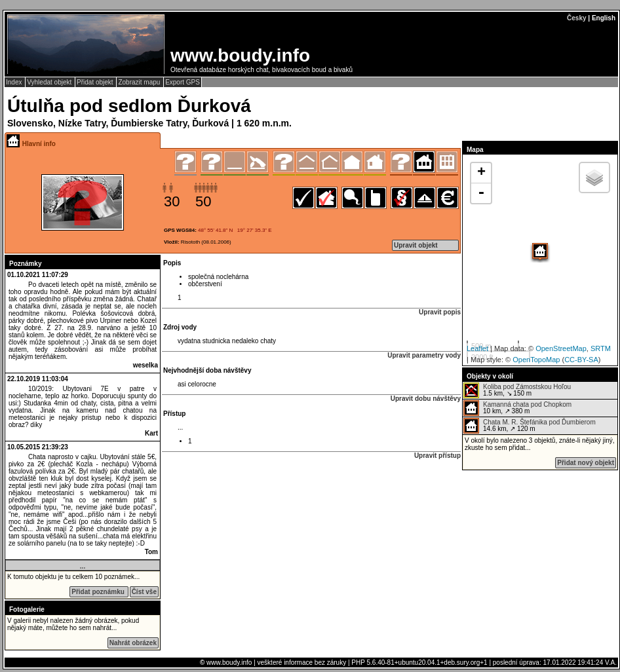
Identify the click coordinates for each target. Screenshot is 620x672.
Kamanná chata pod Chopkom (527, 404)
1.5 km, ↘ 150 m (517, 390)
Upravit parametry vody (424, 355)
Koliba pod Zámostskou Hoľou (527, 387)
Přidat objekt (96, 82)
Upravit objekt (416, 245)
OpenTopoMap (536, 360)
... (83, 566)
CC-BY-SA (581, 360)
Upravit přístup (437, 456)
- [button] (481, 193)
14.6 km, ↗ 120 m (530, 426)
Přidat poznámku (99, 592)
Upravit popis (440, 312)
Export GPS (183, 82)
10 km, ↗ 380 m (517, 408)
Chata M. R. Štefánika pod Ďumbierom (539, 422)
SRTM (601, 348)
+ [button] (481, 173)
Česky (576, 18)
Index (15, 82)
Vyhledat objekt (50, 82)
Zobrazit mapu (140, 82)
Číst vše (144, 592)
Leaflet (477, 348)
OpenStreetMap (561, 348)
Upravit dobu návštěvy (426, 399)
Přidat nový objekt (586, 463)
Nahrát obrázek (133, 643)
